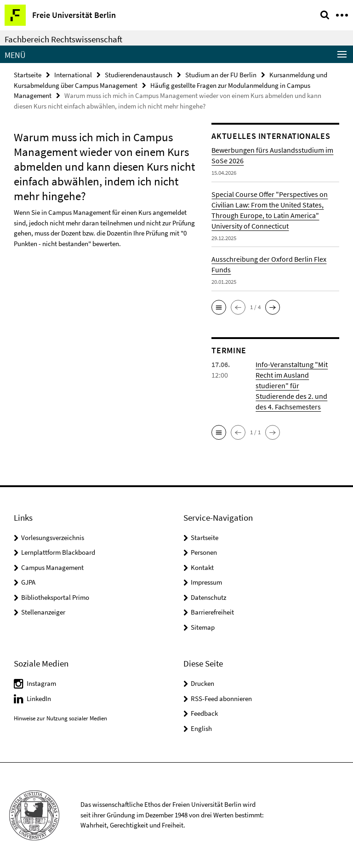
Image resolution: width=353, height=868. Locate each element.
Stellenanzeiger (43, 612)
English (201, 728)
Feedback (204, 713)
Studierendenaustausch (139, 75)
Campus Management (52, 567)
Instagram (41, 683)
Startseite (28, 75)
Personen (204, 552)
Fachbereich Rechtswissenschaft (63, 39)
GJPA (28, 582)
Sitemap (203, 627)
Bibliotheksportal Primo (55, 597)
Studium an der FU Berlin (221, 75)
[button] (219, 307)
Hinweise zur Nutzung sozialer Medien (60, 718)
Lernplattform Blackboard (58, 552)
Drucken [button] (202, 683)
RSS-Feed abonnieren (221, 698)
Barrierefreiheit (212, 612)
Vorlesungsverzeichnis (53, 537)
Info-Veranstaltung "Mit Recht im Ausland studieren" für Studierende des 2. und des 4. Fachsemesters (292, 385)
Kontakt (202, 567)
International (73, 75)
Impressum (206, 582)
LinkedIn (39, 698)
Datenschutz (208, 597)
